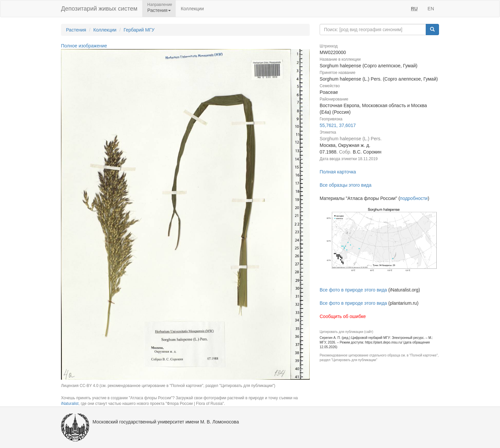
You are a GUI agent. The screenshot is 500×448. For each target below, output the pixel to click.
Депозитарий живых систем (99, 9)
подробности (414, 198)
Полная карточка (338, 172)
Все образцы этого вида (345, 185)
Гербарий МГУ (139, 30)
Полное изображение (84, 46)
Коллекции (192, 9)
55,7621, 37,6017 (338, 125)
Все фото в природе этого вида (353, 290)
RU (414, 9)
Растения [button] (159, 10)
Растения (76, 30)
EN (431, 9)
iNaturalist (70, 404)
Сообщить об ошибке (343, 316)
